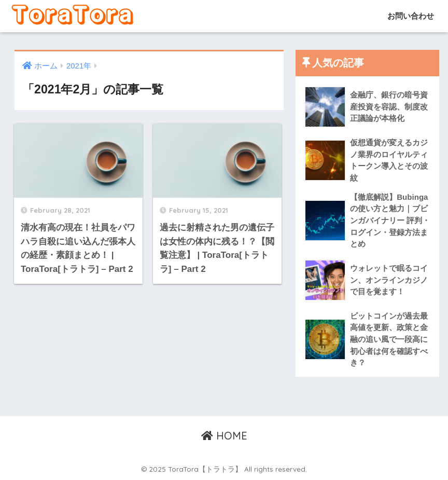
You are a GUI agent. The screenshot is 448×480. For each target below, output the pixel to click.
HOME (224, 436)
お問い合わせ (410, 16)
